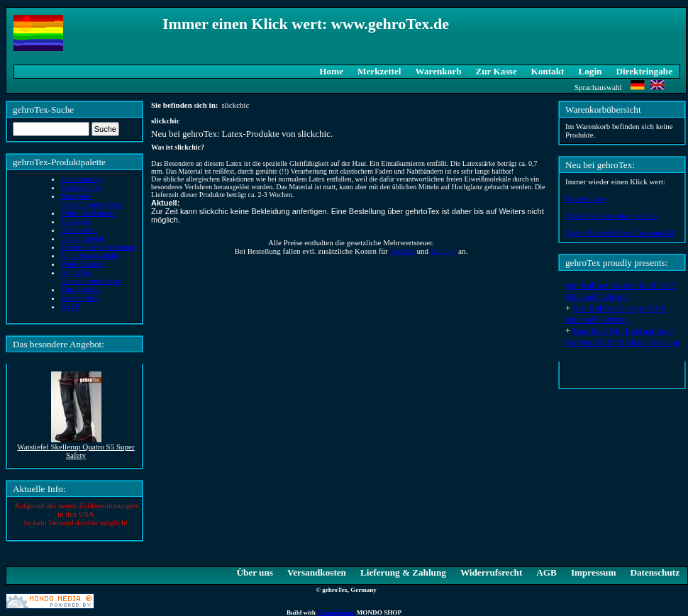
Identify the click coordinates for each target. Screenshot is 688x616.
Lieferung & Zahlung (403, 572)
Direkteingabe (644, 71)
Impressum (594, 572)
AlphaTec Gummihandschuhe (612, 215)
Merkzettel (379, 71)
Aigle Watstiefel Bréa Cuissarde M (620, 233)
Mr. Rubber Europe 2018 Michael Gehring (616, 314)
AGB (546, 572)
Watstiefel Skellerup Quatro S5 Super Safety (76, 451)
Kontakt (548, 71)
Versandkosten (317, 572)
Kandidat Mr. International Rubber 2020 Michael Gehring (623, 336)
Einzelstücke (585, 198)
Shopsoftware (336, 612)
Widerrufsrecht (491, 572)
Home (331, 71)
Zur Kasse (496, 71)
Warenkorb (439, 71)
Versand (402, 251)
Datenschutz (655, 572)
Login (590, 71)
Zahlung (444, 251)
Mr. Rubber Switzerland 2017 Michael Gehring (621, 291)
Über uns (254, 572)
